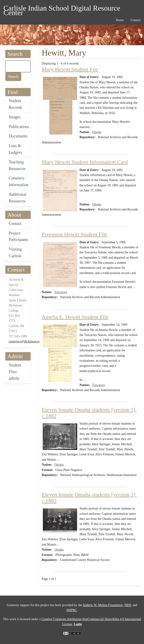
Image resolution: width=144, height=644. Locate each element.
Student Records (15, 104)
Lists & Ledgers (15, 149)
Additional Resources (18, 198)
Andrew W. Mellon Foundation (103, 605)
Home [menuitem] (120, 20)
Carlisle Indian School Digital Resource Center (62, 9)
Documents (18, 136)
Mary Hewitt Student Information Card (85, 162)
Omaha (97, 132)
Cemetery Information (19, 181)
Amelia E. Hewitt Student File (75, 317)
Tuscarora (61, 292)
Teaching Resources (17, 165)
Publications (19, 127)
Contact (15, 224)
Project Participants (18, 237)
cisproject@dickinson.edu (25, 341)
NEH (128, 605)
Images (15, 117)
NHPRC (72, 610)
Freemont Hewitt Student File (74, 234)
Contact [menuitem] (136, 20)
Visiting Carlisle (15, 253)
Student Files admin (15, 372)
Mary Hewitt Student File (70, 69)
